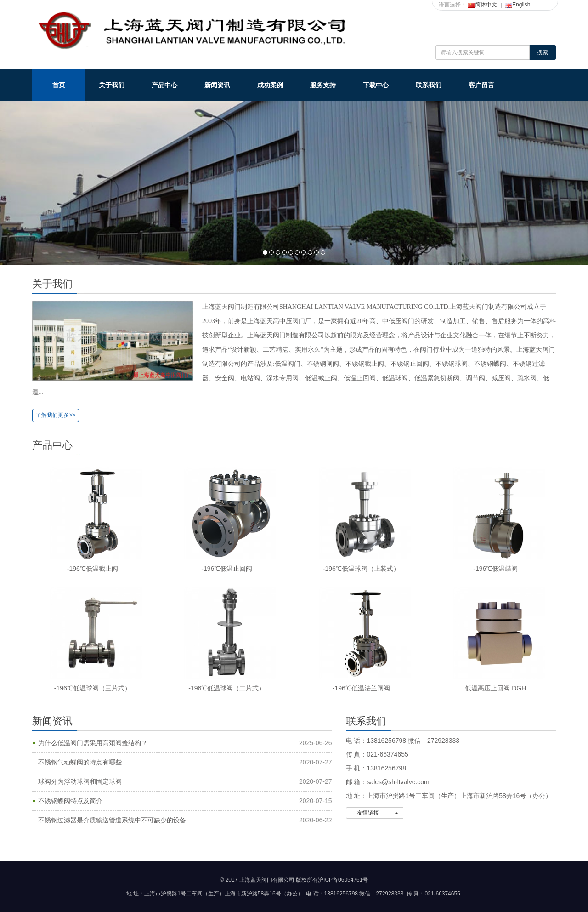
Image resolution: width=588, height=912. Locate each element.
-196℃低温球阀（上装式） (361, 569)
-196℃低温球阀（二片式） (227, 688)
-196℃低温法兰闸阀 (361, 688)
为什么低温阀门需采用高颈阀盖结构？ (93, 743)
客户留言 (481, 85)
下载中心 (376, 85)
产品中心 (164, 85)
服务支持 (323, 85)
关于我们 (112, 85)
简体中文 (482, 5)
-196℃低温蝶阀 (495, 569)
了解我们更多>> (56, 415)
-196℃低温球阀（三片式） (93, 688)
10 (323, 252)
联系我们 (429, 85)
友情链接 (368, 813)
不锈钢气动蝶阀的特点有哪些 (80, 762)
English (517, 5)
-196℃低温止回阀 (227, 569)
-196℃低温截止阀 (93, 569)
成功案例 (270, 85)
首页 (59, 85)
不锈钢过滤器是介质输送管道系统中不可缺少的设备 (112, 820)
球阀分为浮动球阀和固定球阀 (80, 781)
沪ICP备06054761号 (343, 880)
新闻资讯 (217, 85)
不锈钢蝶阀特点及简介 (70, 801)
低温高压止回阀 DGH (495, 688)
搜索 (543, 52)
